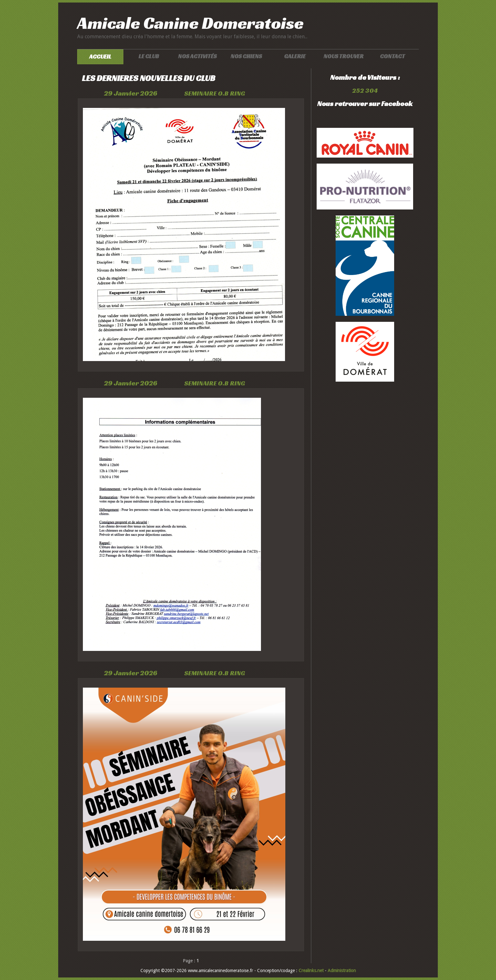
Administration (342, 971)
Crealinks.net (312, 971)
